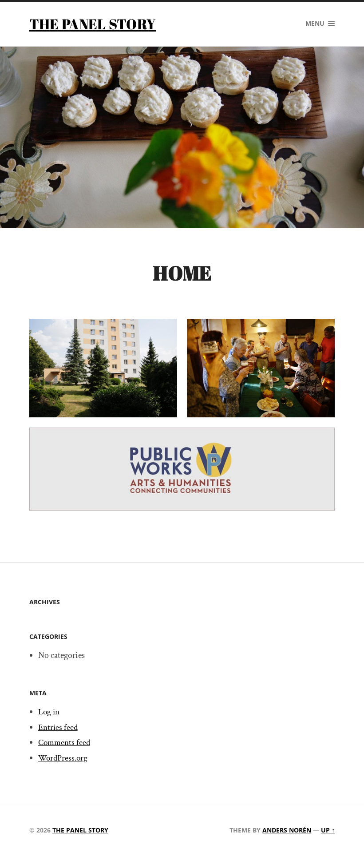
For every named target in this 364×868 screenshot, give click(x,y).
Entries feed (59, 727)
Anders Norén (287, 830)
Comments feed (65, 743)
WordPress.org (64, 758)
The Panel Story (93, 24)
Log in (49, 712)
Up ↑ (328, 830)
